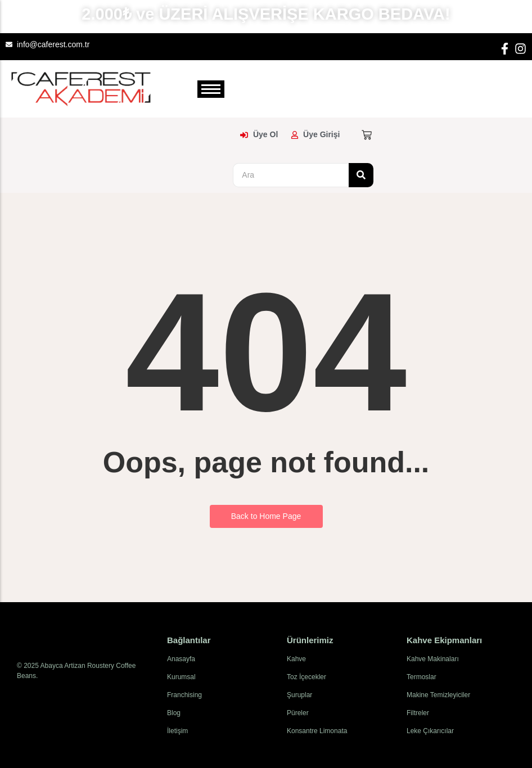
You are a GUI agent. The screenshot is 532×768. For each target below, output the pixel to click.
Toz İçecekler (306, 677)
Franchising (184, 695)
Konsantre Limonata (317, 731)
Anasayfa (181, 659)
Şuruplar (299, 695)
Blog (174, 713)
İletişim (177, 731)
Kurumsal (181, 677)
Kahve (296, 659)
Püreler (298, 713)
